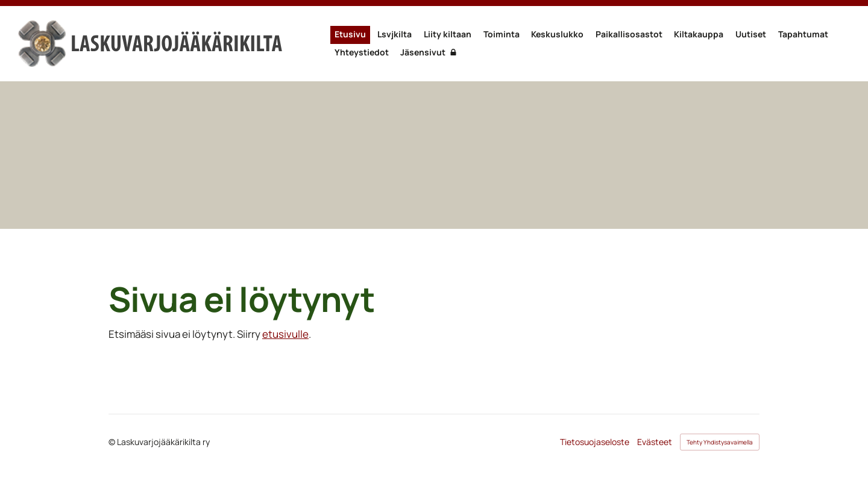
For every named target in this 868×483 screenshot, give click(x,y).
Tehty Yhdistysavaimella (720, 442)
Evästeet (655, 442)
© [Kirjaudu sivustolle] (113, 442)
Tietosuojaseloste (595, 442)
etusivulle (285, 334)
